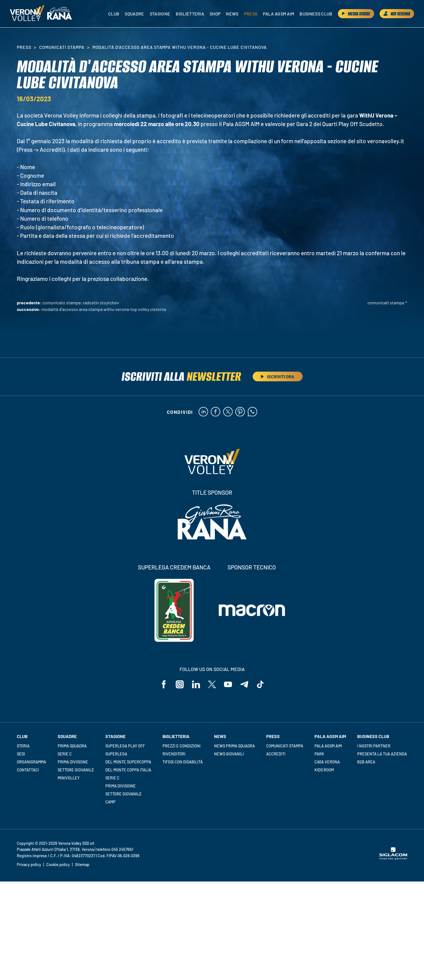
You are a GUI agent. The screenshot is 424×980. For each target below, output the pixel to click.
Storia (23, 746)
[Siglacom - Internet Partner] (393, 859)
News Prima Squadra (234, 746)
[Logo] (28, 14)
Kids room (324, 770)
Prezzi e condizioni (182, 746)
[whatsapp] (253, 412)
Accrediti (276, 754)
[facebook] (215, 412)
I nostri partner (374, 746)
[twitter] (228, 412)
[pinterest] (240, 412)
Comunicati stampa (62, 47)
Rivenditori (174, 754)
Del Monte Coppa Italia (128, 770)
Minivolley (69, 778)
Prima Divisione (73, 762)
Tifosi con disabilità (183, 762)
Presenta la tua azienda (382, 754)
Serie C (65, 754)
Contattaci (28, 770)
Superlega (116, 754)
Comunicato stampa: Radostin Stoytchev (81, 303)
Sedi (21, 754)
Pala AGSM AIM (328, 746)
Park (319, 754)
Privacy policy (29, 865)
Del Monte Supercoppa (128, 762)
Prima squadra (72, 746)
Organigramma (31, 762)
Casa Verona (327, 762)
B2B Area (366, 762)
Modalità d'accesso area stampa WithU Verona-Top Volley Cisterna (104, 309)
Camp (110, 802)
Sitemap (82, 865)
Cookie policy (58, 865)
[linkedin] (203, 412)
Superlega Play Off (125, 746)
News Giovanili (229, 754)
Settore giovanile (76, 770)
